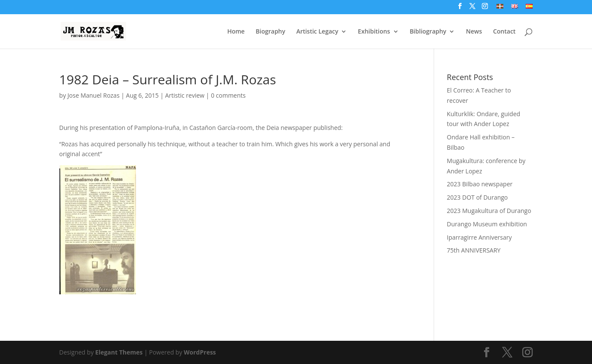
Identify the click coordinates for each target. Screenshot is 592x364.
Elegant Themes (119, 352)
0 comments (228, 95)
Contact (504, 32)
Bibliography (428, 32)
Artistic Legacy (318, 32)
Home (236, 32)
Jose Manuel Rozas (94, 95)
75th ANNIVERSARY (474, 250)
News (474, 32)
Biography (270, 32)
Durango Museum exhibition (487, 224)
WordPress (200, 352)
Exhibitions (374, 32)
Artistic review (185, 95)
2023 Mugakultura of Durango (489, 211)
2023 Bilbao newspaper (480, 184)
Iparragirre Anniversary (479, 237)
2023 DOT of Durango (478, 197)
